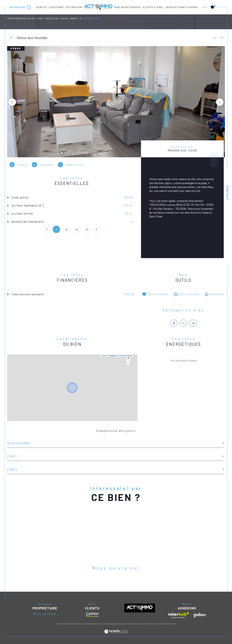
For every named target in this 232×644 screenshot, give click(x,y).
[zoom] (116, 156)
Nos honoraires (110, 624)
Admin (145, 624)
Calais (64, 19)
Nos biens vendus (128, 7)
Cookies (172, 624)
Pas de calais (52, 19)
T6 (80, 19)
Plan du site (122, 624)
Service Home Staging (182, 7)
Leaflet (103, 356)
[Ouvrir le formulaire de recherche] (20, 7)
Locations (56, 7)
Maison (73, 19)
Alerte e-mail (153, 7)
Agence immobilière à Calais (21, 19)
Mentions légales (134, 624)
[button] (220, 102)
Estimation (74, 7)
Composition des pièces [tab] (116, 431)
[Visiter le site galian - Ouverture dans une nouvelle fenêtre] (200, 615)
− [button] (128, 363)
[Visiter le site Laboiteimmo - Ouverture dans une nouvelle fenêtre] (116, 635)
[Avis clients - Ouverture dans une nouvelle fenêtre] (92, 615)
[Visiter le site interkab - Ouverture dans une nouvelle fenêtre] (179, 615)
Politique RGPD (162, 624)
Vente (40, 19)
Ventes (41, 7)
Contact (227, 193)
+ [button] (128, 358)
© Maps (112, 356)
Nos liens (152, 624)
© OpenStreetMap (125, 356)
